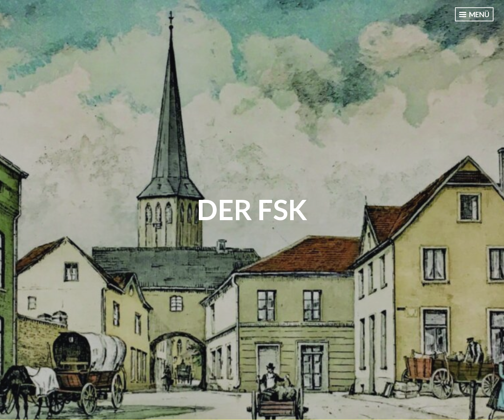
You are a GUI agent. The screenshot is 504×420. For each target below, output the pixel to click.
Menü (474, 14)
